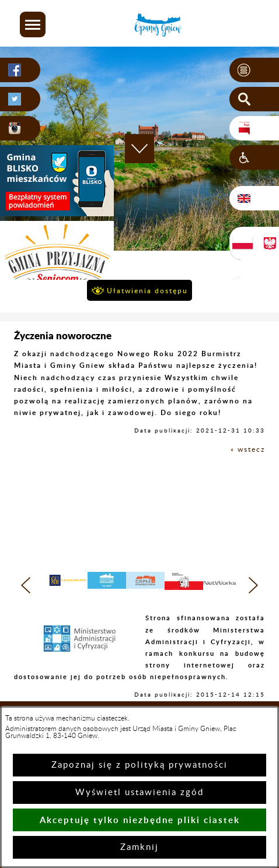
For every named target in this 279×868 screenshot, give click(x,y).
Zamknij (139, 847)
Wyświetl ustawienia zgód (139, 793)
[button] (33, 24)
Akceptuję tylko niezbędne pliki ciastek (140, 820)
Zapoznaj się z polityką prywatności (139, 765)
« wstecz (248, 449)
